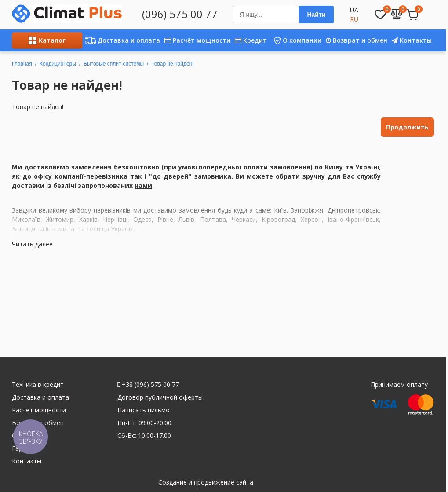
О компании (295, 40)
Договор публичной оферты (160, 397)
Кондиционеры (58, 64)
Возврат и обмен (357, 40)
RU (354, 19)
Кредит (251, 40)
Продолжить (407, 127)
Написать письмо (144, 410)
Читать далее (32, 244)
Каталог (47, 40)
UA (354, 10)
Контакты (412, 40)
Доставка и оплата (121, 40)
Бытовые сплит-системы (114, 64)
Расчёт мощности (197, 40)
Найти (316, 15)
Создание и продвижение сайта (206, 482)
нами (143, 185)
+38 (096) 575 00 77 (148, 384)
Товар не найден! (172, 64)
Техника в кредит (38, 384)
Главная (22, 64)
